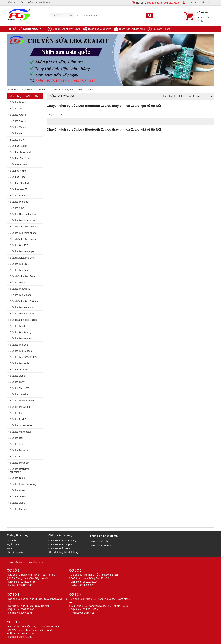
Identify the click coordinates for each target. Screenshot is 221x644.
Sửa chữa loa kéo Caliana (24, 301)
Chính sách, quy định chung (62, 540)
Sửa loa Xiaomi (18, 127)
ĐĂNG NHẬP (207, 3)
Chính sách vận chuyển (60, 544)
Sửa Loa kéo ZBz (19, 189)
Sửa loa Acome (18, 115)
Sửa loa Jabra (18, 503)
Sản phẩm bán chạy (100, 541)
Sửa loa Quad (18, 478)
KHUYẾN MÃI (43, 3)
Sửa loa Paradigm (20, 463)
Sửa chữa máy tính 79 (155, 537)
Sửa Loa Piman (18, 164)
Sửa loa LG (16, 133)
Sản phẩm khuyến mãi (101, 545)
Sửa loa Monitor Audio (22, 401)
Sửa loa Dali (17, 438)
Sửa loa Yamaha (19, 394)
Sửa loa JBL (17, 109)
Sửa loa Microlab (19, 202)
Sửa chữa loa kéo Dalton (23, 320)
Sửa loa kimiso (18, 102)
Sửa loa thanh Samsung (23, 484)
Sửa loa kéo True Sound (23, 220)
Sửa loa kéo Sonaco (21, 351)
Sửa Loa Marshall (20, 183)
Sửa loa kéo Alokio (20, 289)
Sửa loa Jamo (18, 376)
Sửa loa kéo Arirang (21, 332)
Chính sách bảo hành (59, 548)
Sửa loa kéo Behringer (22, 251)
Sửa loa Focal (18, 413)
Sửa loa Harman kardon (23, 214)
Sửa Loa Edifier (18, 497)
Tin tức (10, 548)
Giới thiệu (12, 540)
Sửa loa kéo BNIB (20, 264)
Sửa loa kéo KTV (19, 283)
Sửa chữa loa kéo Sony (23, 258)
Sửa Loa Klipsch (19, 370)
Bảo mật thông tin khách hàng (63, 552)
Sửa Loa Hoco (18, 177)
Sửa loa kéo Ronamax (22, 307)
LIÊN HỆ (11, 3)
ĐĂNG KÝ (193, 3)
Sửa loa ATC (17, 457)
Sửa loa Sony (17, 140)
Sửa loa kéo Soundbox (22, 338)
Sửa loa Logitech (19, 509)
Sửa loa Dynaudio (20, 450)
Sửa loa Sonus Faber (21, 425)
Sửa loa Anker (18, 208)
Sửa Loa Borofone (20, 158)
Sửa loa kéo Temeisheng (23, 233)
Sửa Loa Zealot (18, 146)
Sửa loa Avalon (18, 444)
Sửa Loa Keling (18, 171)
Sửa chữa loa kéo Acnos (23, 227)
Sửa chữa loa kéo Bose (23, 276)
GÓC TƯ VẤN (26, 3)
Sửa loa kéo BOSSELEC (23, 357)
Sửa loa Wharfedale (21, 432)
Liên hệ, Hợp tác (15, 552)
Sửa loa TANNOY (20, 388)
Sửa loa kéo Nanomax (22, 314)
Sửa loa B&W (17, 382)
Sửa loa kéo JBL (19, 326)
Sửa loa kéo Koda (20, 363)
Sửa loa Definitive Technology (19, 470)
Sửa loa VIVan (18, 196)
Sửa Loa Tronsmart (20, 152)
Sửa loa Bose (17, 490)
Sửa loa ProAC (18, 419)
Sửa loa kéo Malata (20, 295)
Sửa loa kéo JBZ (19, 245)
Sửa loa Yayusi (18, 121)
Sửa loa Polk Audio (20, 407)
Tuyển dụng (13, 544)
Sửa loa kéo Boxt (19, 345)
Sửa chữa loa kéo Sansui (24, 239)
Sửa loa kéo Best (19, 270)
